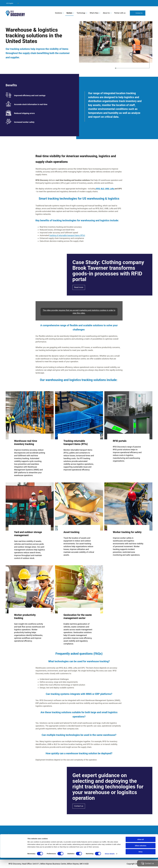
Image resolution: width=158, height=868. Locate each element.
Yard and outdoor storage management (28, 534)
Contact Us (139, 13)
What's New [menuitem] (94, 13)
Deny (141, 862)
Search (150, 13)
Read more (79, 287)
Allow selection (140, 856)
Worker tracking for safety (127, 532)
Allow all (141, 850)
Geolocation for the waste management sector (78, 616)
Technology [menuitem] (81, 13)
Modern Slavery (19, 835)
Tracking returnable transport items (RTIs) (76, 442)
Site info (16, 841)
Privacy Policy (19, 838)
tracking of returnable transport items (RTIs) (68, 235)
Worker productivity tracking (25, 616)
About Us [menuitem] (106, 13)
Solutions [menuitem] (59, 13)
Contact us (79, 806)
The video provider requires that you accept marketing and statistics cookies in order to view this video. (79, 312)
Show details (110, 864)
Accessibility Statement (23, 843)
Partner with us (120, 13)
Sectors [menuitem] (69, 13)
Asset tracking (71, 532)
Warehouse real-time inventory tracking (26, 442)
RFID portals (120, 441)
